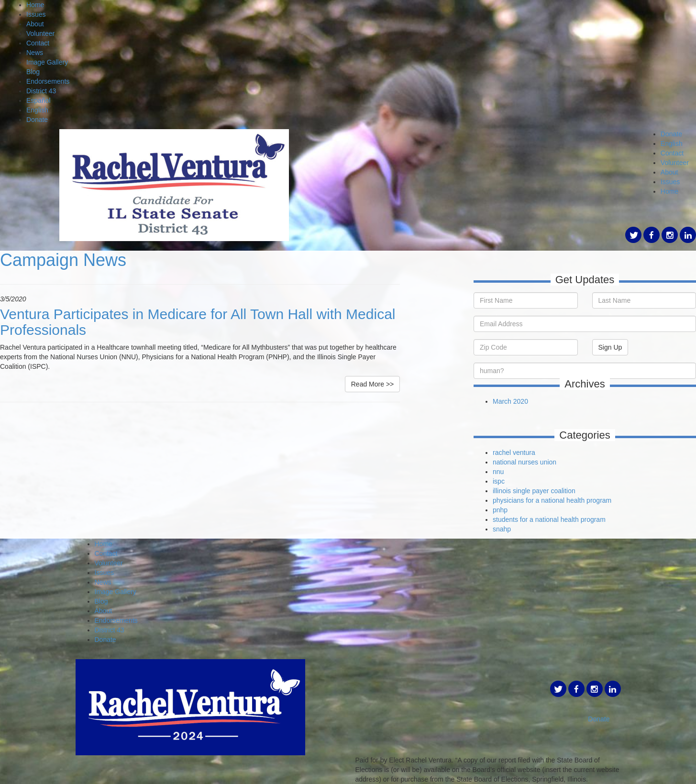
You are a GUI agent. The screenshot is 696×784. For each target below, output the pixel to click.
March (503, 401)
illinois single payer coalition (534, 491)
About (35, 24)
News (35, 53)
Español (39, 100)
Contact (38, 43)
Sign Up (610, 347)
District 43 (41, 91)
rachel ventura (514, 453)
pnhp (500, 510)
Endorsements (48, 81)
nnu (498, 472)
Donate (37, 120)
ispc (499, 481)
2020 (521, 401)
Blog (33, 72)
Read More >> (373, 384)
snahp (502, 529)
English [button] (672, 144)
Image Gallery (47, 62)
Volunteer (40, 33)
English (37, 110)
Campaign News (63, 260)
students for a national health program (549, 519)
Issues (36, 14)
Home (35, 5)
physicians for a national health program (552, 500)
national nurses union (525, 462)
